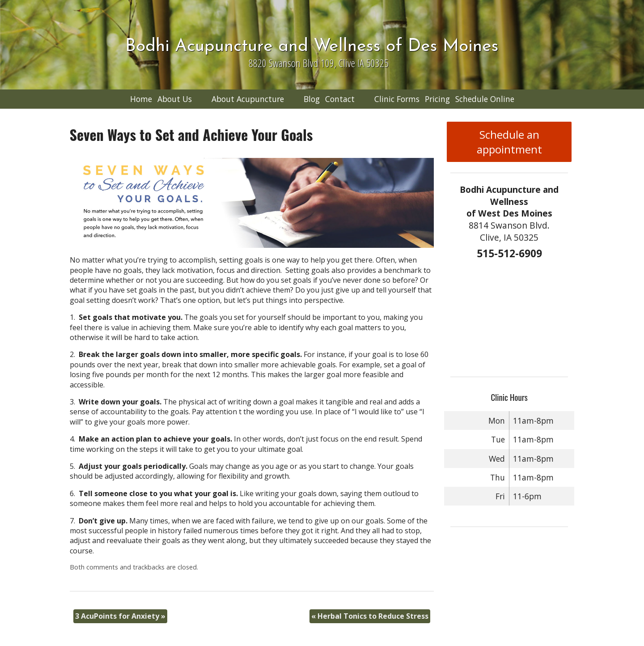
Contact (340, 99)
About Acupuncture (248, 99)
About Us (175, 99)
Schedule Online (485, 99)
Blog (312, 99)
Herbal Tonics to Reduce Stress (370, 616)
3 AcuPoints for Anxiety (120, 616)
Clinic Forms (397, 99)
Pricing (437, 99)
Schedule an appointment (509, 142)
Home (141, 99)
